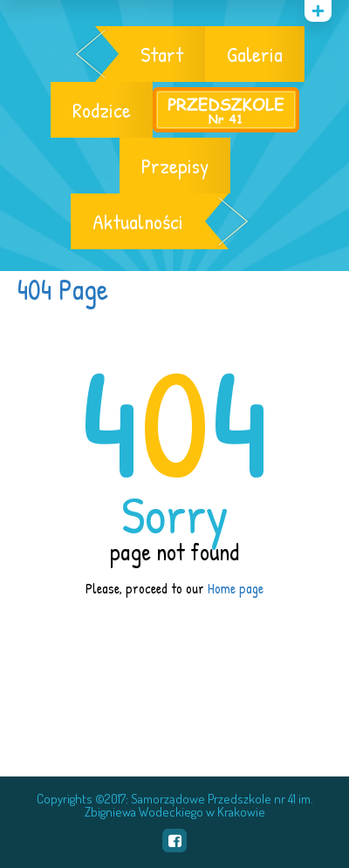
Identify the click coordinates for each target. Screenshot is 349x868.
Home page (236, 588)
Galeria (255, 54)
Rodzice (102, 110)
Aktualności (138, 221)
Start (162, 54)
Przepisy (175, 166)
